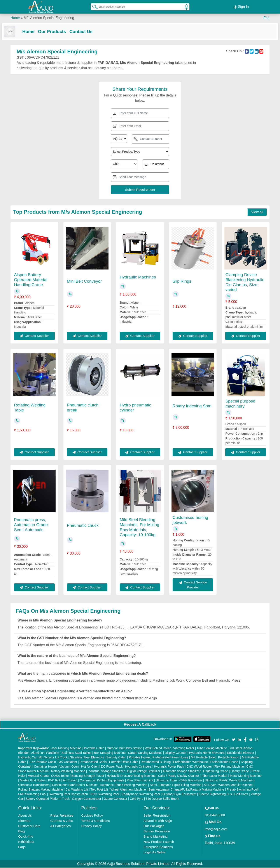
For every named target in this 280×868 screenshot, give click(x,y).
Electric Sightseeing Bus (215, 794)
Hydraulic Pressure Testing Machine (131, 776)
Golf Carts (241, 794)
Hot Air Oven (90, 767)
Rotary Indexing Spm (192, 406)
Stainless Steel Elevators (87, 758)
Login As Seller (154, 853)
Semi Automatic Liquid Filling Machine (176, 785)
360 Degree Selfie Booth (162, 799)
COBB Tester (60, 776)
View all (257, 213)
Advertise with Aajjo (158, 821)
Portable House (139, 758)
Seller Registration (157, 816)
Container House (45, 767)
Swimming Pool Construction (68, 794)
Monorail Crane (38, 776)
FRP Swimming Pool (32, 794)
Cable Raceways (191, 781)
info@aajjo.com (216, 829)
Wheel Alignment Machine (128, 790)
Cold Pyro (136, 799)
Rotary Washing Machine (68, 772)
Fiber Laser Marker (214, 776)
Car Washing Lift (77, 790)
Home (15, 17)
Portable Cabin (94, 749)
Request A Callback (140, 725)
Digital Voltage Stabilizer (144, 772)
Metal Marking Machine (246, 776)
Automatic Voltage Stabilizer (182, 772)
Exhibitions (26, 842)
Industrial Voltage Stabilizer (106, 772)
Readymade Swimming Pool (141, 794)
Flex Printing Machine (229, 767)
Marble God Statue (33, 781)
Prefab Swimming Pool (242, 790)
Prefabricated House (224, 762)
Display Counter (176, 753)
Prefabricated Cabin (93, 762)
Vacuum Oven (69, 767)
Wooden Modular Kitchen (235, 785)
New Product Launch (159, 842)
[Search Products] (93, 6)
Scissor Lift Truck (56, 758)
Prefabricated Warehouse (191, 762)
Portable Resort (229, 758)
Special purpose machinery (240, 404)
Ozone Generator (115, 799)
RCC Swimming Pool (105, 794)
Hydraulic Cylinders (138, 767)
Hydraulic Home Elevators (207, 753)
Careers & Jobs (62, 821)
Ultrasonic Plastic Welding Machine (229, 781)
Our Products (61, 31)
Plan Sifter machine (140, 781)
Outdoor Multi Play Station (125, 749)
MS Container (68, 762)
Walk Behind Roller (158, 749)
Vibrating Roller (184, 749)
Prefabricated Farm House (170, 758)
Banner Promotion (157, 832)
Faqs (22, 847)
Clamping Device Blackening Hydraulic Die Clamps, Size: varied (245, 283)
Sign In (241, 7)
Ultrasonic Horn (166, 781)
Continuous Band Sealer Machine (75, 785)
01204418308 (215, 815)
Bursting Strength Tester (88, 776)
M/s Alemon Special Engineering (49, 17)
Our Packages (154, 826)
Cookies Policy (92, 816)
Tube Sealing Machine (212, 749)
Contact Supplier (34, 336)
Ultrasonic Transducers (34, 785)
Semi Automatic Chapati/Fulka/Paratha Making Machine (186, 790)
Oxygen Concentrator (87, 799)
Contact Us (90, 31)
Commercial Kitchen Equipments (102, 781)
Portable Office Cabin (124, 762)
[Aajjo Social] (234, 740)
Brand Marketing (156, 837)
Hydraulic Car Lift (30, 758)
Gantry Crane (240, 772)
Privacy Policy (92, 826)
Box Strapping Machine (110, 753)
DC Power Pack (112, 767)
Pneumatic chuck (83, 526)
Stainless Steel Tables (76, 753)
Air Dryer (210, 785)
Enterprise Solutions (158, 847)
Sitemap (24, 821)
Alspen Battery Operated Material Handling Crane (31, 280)
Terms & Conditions (96, 821)
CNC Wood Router (199, 767)
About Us (25, 816)
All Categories (60, 826)
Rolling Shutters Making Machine (41, 790)
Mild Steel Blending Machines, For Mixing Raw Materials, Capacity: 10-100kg (139, 528)
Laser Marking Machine (66, 749)
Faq (266, 17)
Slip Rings (182, 282)
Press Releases (62, 816)
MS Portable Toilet (203, 758)
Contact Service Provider (193, 585)
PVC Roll (54, 781)
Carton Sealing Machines (145, 753)
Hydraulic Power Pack (169, 767)
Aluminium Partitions (45, 753)
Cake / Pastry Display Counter (178, 776)
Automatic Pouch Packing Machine (124, 785)
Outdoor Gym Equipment (179, 794)
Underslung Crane (216, 772)
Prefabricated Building (156, 762)
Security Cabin (116, 758)
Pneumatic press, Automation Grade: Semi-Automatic (31, 525)
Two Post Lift (99, 790)
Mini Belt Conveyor (84, 282)
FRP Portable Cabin (42, 762)
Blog (21, 832)
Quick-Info (26, 837)
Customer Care (29, 826)
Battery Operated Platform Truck (48, 799)
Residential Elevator (241, 753)
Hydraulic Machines (138, 277)
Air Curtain (70, 781)
